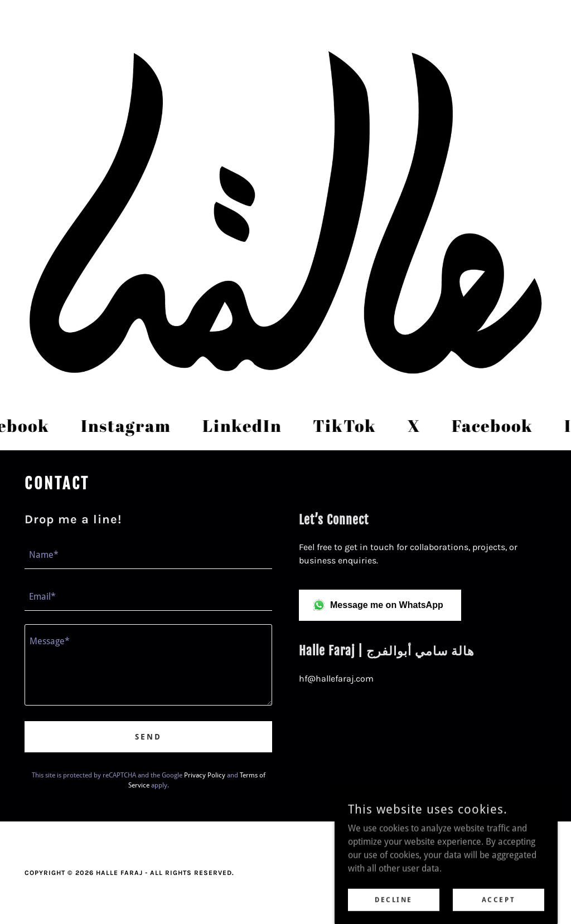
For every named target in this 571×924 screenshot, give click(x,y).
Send (148, 737)
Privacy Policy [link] (205, 775)
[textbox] (148, 555)
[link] (129, 426)
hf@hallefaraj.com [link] (336, 679)
